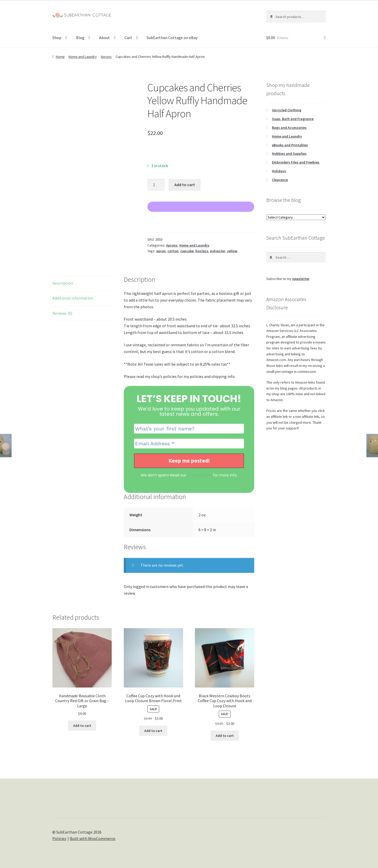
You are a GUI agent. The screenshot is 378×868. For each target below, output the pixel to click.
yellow (232, 251)
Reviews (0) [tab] (62, 313)
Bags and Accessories (289, 128)
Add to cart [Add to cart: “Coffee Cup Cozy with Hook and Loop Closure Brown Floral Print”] (153, 731)
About (105, 38)
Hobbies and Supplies (289, 153)
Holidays (279, 171)
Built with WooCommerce (93, 838)
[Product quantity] (156, 185)
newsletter (301, 279)
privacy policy (200, 475)
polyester (218, 251)
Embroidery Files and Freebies (296, 162)
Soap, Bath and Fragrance (293, 119)
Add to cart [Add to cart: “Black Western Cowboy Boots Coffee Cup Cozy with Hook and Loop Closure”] (225, 736)
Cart (128, 38)
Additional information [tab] (73, 298)
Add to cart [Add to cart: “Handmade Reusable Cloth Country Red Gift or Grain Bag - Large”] (82, 726)
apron (161, 251)
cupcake (187, 251)
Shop (57, 38)
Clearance (280, 180)
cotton (173, 251)
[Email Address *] (189, 444)
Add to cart (185, 185)
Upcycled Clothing (287, 110)
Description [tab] (63, 283)
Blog (80, 38)
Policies (59, 838)
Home (60, 57)
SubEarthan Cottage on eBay (172, 38)
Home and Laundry (83, 57)
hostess (202, 251)
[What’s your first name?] (189, 429)
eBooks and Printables (290, 145)
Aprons (106, 57)
